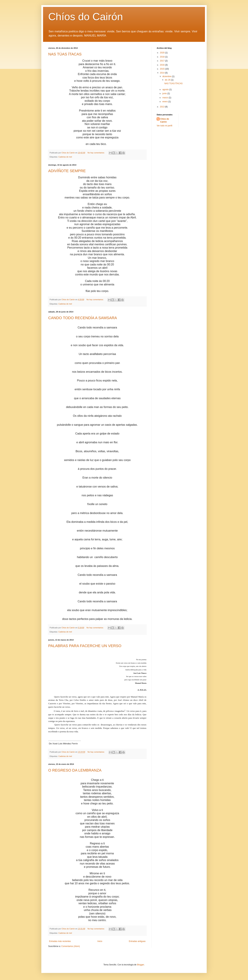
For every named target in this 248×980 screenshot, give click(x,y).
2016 (163, 65)
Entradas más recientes (60, 941)
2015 (163, 69)
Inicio (100, 941)
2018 (163, 57)
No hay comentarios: (96, 153)
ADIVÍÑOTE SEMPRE (67, 171)
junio (165, 93)
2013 (163, 107)
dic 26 (168, 80)
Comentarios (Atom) (71, 946)
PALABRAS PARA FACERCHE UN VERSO (85, 646)
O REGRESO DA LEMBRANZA (75, 770)
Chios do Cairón (165, 120)
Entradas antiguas (137, 941)
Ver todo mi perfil (164, 126)
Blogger (140, 965)
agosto (166, 90)
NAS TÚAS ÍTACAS (65, 54)
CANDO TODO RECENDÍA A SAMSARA (83, 318)
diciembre (167, 76)
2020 (163, 53)
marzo (166, 98)
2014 (163, 73)
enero (165, 102)
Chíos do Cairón (86, 17)
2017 (163, 61)
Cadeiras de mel (65, 157)
